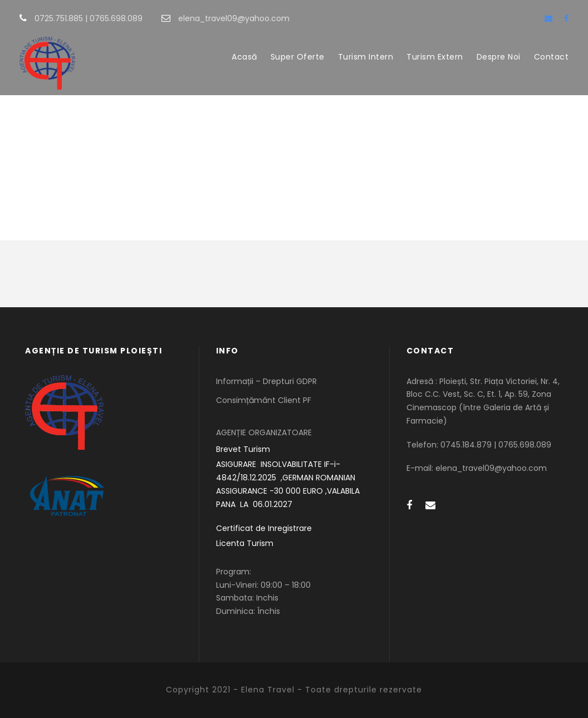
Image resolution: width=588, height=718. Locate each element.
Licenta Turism (245, 543)
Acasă (244, 57)
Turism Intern (366, 57)
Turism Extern (435, 57)
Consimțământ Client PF (264, 400)
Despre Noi (499, 57)
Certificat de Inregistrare (264, 528)
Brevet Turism (243, 449)
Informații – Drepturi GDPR (266, 381)
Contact (552, 57)
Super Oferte (298, 57)
